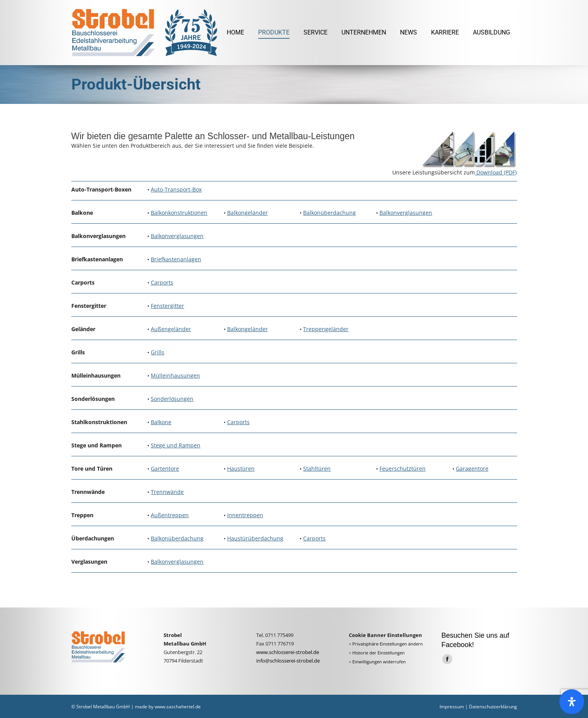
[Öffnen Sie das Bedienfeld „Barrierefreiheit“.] (572, 702)
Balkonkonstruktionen (179, 213)
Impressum (452, 707)
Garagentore (472, 469)
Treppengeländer (326, 329)
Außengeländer (171, 329)
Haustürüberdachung (255, 538)
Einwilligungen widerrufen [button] (379, 662)
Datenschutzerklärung (493, 707)
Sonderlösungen (172, 399)
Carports (162, 282)
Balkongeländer (247, 213)
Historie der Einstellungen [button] (378, 653)
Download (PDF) (496, 172)
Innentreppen (245, 515)
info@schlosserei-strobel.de (288, 661)
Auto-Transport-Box (176, 189)
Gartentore (165, 469)
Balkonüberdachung (329, 213)
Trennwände (167, 492)
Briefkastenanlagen (176, 259)
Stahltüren (317, 469)
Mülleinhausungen (175, 375)
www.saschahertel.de (178, 707)
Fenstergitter (167, 306)
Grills (158, 352)
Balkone (161, 422)
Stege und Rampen (176, 445)
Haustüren (241, 469)
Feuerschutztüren (403, 469)
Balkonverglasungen (406, 213)
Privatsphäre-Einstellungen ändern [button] (388, 644)
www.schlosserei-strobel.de (288, 652)
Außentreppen (170, 515)
